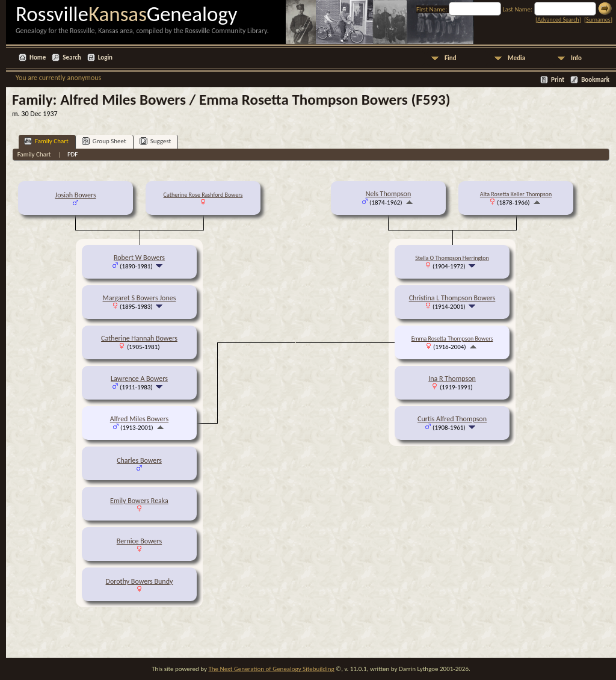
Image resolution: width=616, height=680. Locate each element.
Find (451, 58)
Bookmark (595, 80)
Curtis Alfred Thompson (452, 419)
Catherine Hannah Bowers (139, 338)
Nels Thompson (389, 194)
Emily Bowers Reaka (139, 501)
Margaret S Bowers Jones (140, 298)
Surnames (598, 20)
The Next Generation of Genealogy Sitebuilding (271, 669)
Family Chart (46, 141)
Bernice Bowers (139, 541)
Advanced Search (558, 20)
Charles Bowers (139, 460)
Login (105, 57)
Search (72, 57)
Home (38, 57)
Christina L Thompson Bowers (452, 298)
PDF (73, 154)
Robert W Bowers (139, 258)
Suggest (156, 141)
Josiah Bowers (75, 195)
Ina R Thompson (452, 379)
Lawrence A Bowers (139, 379)
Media (516, 58)
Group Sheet (104, 141)
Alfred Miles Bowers (139, 419)
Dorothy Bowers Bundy (140, 581)
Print (558, 80)
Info (576, 58)
